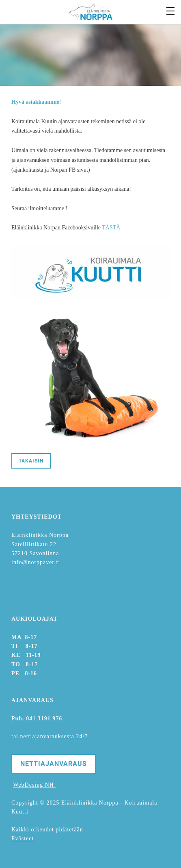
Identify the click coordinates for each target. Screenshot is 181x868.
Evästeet (23, 839)
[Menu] (171, 10)
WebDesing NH (34, 785)
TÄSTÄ (111, 228)
